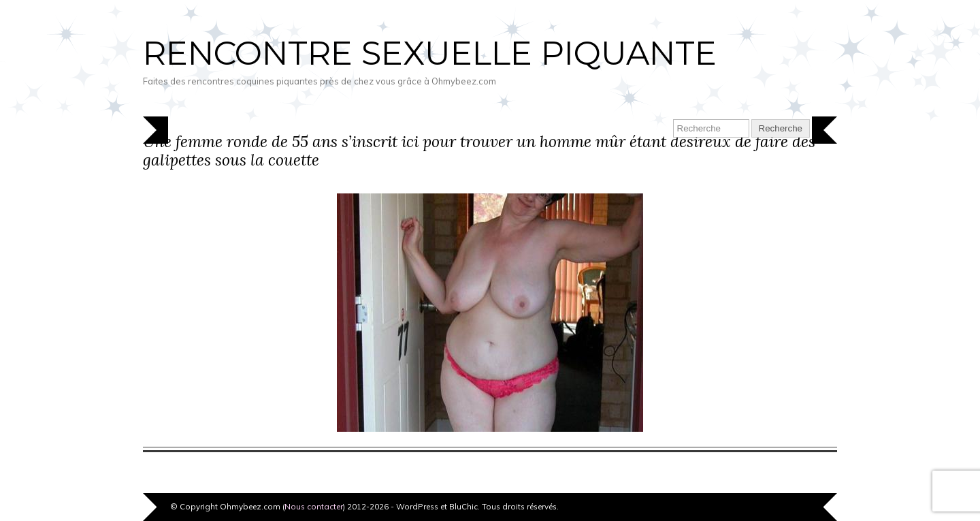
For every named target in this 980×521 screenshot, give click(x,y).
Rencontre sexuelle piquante (430, 53)
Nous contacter (314, 506)
